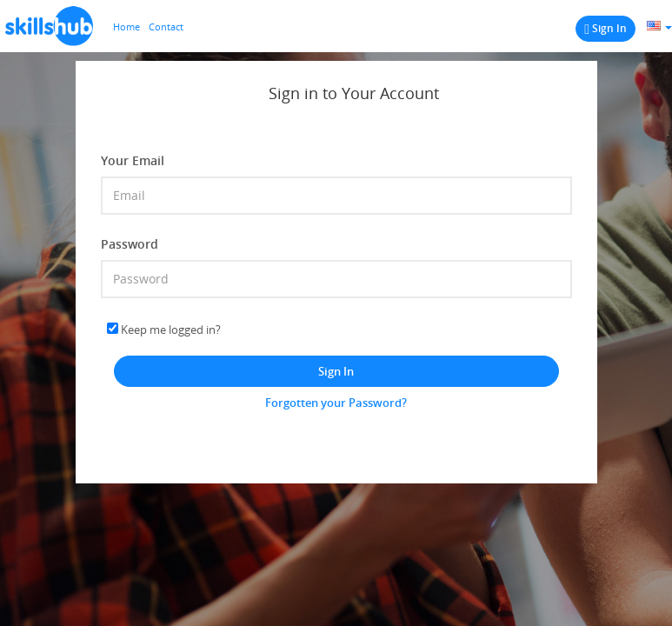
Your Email (133, 160)
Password (130, 244)
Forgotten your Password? (336, 403)
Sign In (336, 371)
